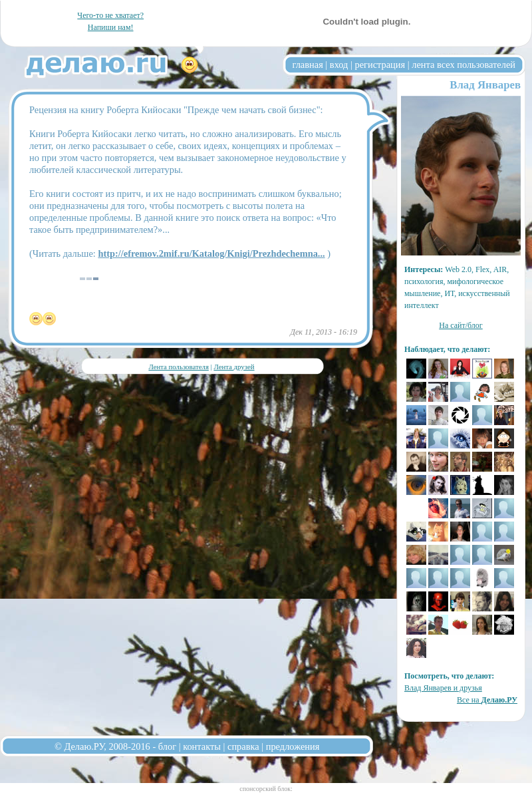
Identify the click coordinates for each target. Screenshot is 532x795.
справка (243, 746)
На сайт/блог (461, 325)
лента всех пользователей (464, 65)
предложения (293, 746)
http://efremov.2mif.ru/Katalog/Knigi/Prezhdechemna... (211, 253)
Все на (487, 700)
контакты (202, 746)
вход (339, 65)
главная (308, 65)
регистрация (380, 65)
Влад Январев (485, 85)
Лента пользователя (178, 367)
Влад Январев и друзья (443, 688)
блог (167, 746)
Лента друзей (234, 367)
